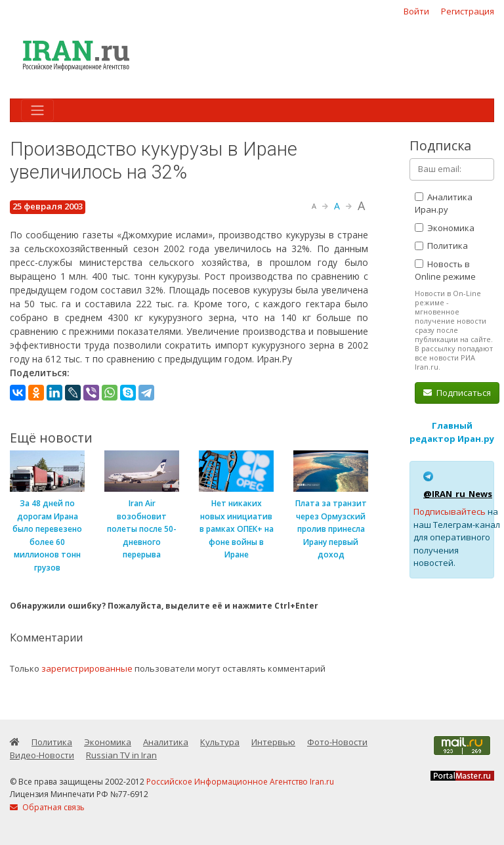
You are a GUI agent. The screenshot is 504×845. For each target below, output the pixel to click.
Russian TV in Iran (121, 755)
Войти (416, 11)
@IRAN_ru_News (458, 494)
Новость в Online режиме (445, 271)
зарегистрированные (87, 668)
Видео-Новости (42, 755)
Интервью (273, 742)
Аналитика (166, 742)
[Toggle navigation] (37, 110)
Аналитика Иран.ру (444, 204)
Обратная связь (47, 807)
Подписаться (457, 393)
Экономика (445, 228)
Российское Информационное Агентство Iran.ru (240, 782)
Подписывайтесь (450, 511)
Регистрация (468, 11)
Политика (441, 246)
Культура (220, 742)
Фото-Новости (337, 742)
